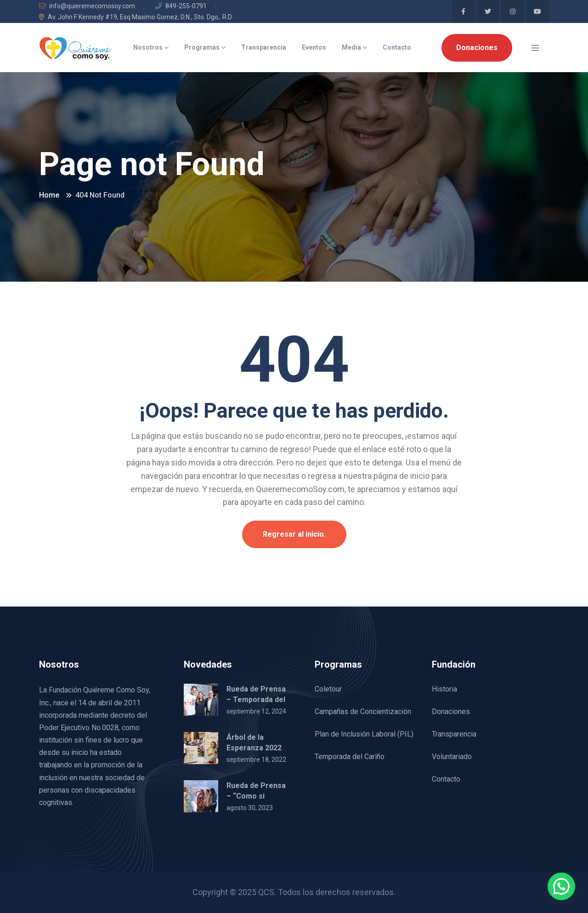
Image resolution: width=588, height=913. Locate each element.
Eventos (314, 47)
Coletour (328, 689)
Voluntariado (452, 757)
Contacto (397, 47)
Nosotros (148, 47)
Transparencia (264, 47)
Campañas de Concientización (363, 712)
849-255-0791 (181, 6)
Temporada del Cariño (350, 757)
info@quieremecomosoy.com (87, 6)
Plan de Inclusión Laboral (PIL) (364, 734)
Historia (444, 689)
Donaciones (477, 48)
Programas (202, 47)
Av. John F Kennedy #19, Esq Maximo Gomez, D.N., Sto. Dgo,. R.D (136, 17)
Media (351, 47)
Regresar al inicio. (294, 534)
